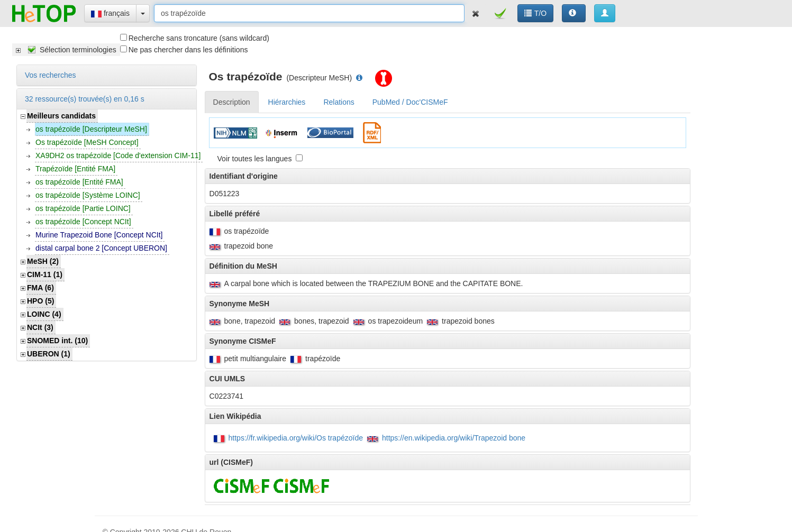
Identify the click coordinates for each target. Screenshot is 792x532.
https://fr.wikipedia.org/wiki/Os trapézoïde (296, 438)
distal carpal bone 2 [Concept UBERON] (101, 248)
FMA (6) (40, 288)
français (110, 13)
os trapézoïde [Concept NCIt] (83, 222)
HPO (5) (40, 301)
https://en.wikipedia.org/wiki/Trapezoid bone (454, 438)
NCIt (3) (40, 327)
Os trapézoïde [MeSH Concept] (87, 142)
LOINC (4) (44, 314)
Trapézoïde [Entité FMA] (75, 169)
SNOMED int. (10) (57, 341)
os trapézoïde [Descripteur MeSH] (91, 129)
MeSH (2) (43, 261)
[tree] (66, 50)
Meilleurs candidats (61, 116)
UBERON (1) (49, 354)
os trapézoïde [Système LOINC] (88, 195)
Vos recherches (51, 75)
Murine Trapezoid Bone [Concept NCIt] (99, 235)
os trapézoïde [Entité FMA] (79, 182)
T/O (535, 13)
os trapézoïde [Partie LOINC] (83, 208)
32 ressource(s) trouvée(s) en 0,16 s (85, 99)
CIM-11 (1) (45, 274)
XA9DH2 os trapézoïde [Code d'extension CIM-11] (118, 155)
